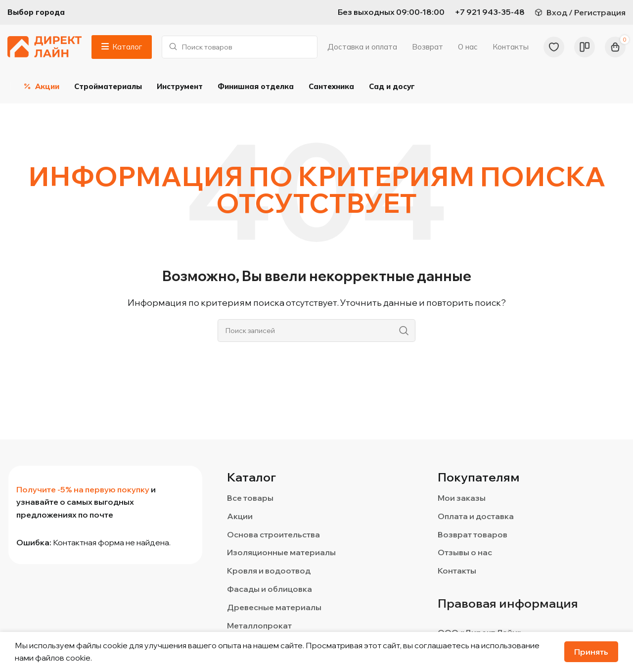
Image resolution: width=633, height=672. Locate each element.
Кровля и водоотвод (269, 571)
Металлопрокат (259, 625)
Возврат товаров (473, 534)
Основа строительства (273, 534)
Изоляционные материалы (281, 553)
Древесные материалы (274, 607)
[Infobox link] (490, 12)
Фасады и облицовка (270, 589)
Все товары (250, 498)
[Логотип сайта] (45, 46)
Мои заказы (462, 498)
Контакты (457, 571)
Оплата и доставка (476, 516)
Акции (240, 516)
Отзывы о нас (465, 553)
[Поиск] (240, 47)
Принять (591, 652)
